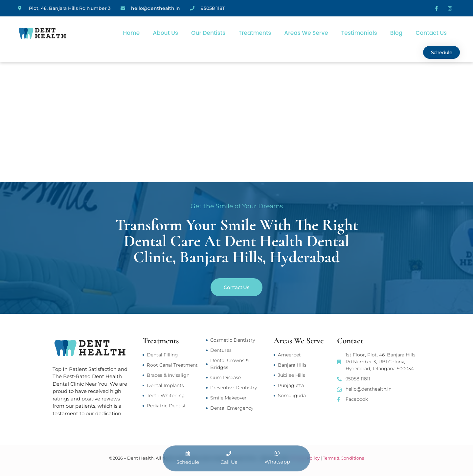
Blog (396, 33)
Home (131, 33)
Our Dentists (208, 33)
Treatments (255, 33)
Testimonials (359, 33)
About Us (165, 33)
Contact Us (431, 33)
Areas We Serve (306, 33)
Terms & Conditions (343, 458)
